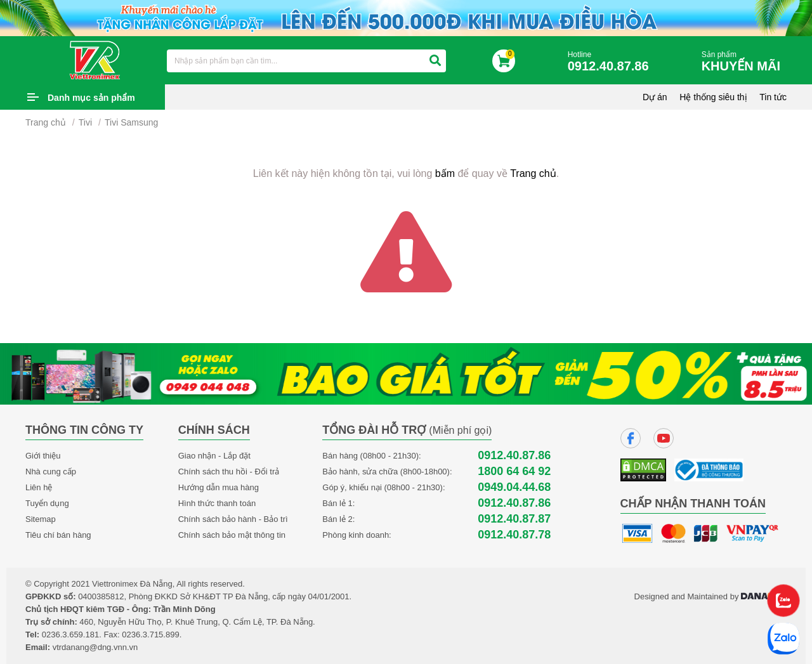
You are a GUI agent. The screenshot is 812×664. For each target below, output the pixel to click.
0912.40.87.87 (514, 519)
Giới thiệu (43, 456)
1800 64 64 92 (514, 472)
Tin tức (773, 97)
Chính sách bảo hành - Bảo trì (233, 519)
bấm (445, 173)
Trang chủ (46, 122)
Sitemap (41, 519)
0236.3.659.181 (70, 635)
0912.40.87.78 (514, 535)
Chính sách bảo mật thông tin (232, 535)
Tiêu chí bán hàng (58, 535)
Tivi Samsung (131, 122)
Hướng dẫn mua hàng (219, 487)
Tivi (85, 122)
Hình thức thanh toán (217, 503)
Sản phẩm (744, 62)
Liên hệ (39, 487)
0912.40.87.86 (514, 456)
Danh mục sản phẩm (91, 98)
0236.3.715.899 (150, 635)
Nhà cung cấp (51, 472)
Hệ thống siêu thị (713, 97)
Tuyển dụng (47, 503)
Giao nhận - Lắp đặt (214, 456)
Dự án (655, 97)
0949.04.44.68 (514, 487)
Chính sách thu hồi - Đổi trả (229, 472)
